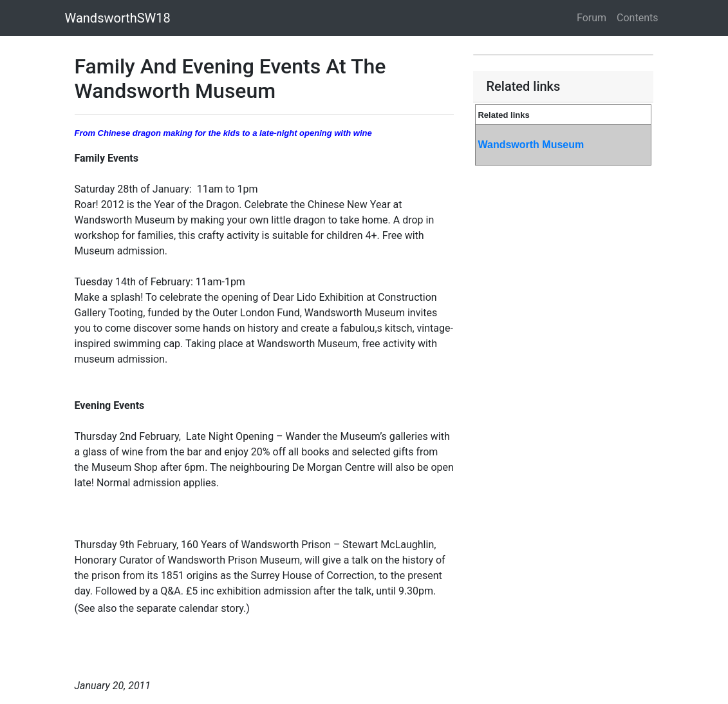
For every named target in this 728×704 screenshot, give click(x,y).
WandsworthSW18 (118, 18)
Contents (637, 18)
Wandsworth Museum (531, 145)
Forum (592, 18)
